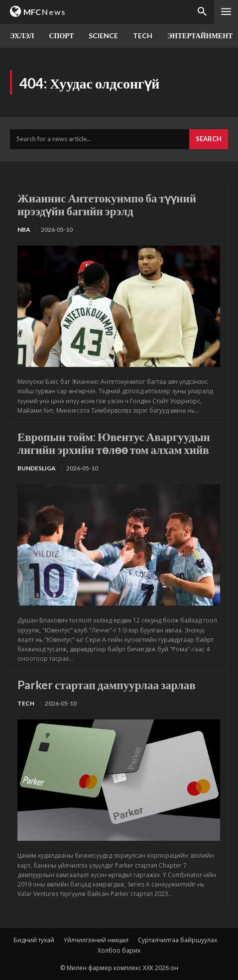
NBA (24, 229)
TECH (26, 703)
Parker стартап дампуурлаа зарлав (107, 685)
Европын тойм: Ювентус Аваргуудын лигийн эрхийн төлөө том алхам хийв (114, 443)
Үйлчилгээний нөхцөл (96, 940)
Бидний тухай (34, 940)
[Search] (209, 139)
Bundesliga (37, 468)
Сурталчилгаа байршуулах (178, 940)
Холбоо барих (119, 950)
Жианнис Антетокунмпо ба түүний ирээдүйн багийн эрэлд (107, 204)
